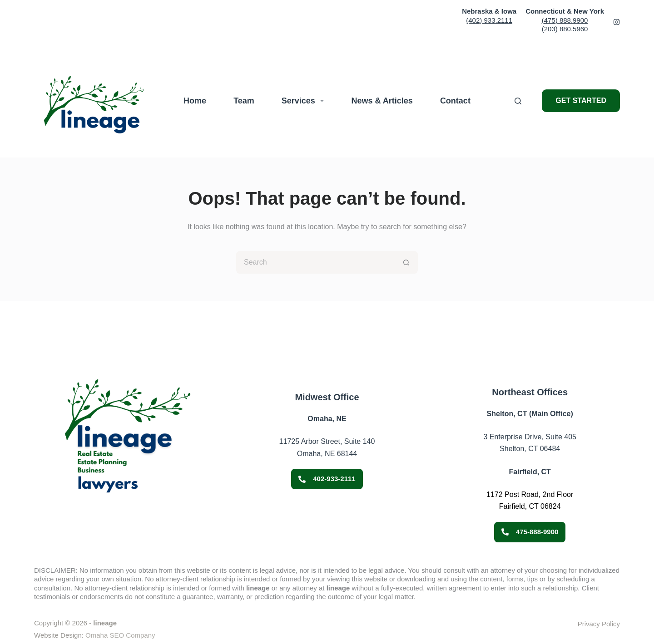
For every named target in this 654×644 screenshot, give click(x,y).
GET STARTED (581, 101)
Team (244, 101)
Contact (455, 101)
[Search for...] (316, 262)
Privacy (589, 624)
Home (195, 101)
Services (305, 101)
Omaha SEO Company (120, 635)
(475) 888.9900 (565, 20)
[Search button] (406, 262)
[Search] (518, 101)
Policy (610, 624)
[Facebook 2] (617, 22)
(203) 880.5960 (565, 29)
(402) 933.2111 (489, 20)
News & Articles (382, 101)
